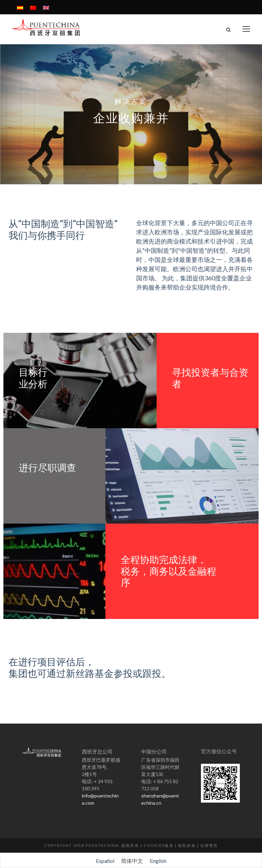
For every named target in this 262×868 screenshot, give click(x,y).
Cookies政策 (159, 845)
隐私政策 (187, 845)
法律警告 (209, 845)
